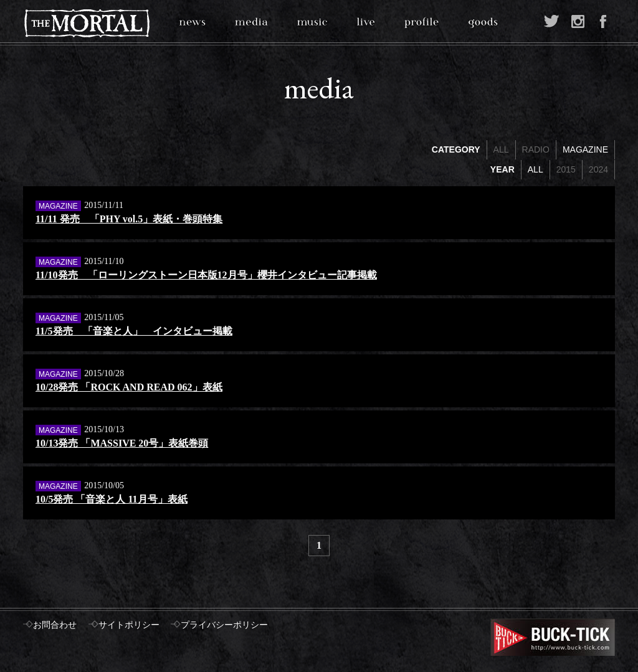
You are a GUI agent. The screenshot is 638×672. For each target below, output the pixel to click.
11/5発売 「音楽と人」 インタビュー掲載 (134, 331)
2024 (598, 169)
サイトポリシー (129, 625)
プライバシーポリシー (224, 625)
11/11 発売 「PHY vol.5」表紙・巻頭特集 (129, 219)
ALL (501, 149)
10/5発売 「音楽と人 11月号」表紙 (112, 499)
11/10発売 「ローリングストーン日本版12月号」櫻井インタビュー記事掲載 (206, 275)
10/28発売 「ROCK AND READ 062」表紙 (129, 387)
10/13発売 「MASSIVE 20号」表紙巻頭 (122, 443)
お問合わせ (55, 625)
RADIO (536, 149)
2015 (566, 169)
